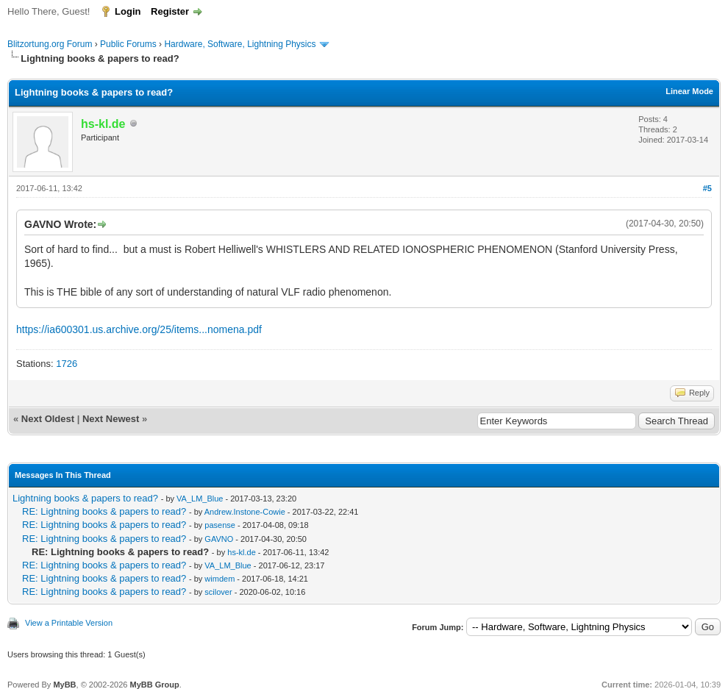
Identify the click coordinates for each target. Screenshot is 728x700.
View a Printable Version (69, 623)
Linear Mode (689, 91)
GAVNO (219, 539)
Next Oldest (48, 419)
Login (128, 11)
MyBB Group (154, 685)
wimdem (220, 579)
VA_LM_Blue (200, 499)
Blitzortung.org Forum (50, 44)
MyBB (64, 685)
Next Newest (111, 419)
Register (170, 11)
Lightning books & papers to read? (85, 498)
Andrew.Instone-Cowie (245, 512)
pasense (220, 525)
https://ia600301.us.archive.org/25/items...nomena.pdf (139, 329)
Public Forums (128, 44)
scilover (218, 592)
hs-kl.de (242, 552)
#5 (707, 188)
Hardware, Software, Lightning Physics (240, 44)
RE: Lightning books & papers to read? (104, 511)
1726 (67, 364)
